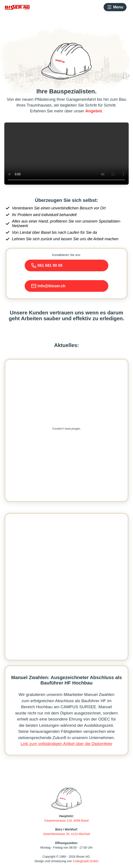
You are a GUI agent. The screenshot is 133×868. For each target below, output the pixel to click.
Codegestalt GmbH (86, 861)
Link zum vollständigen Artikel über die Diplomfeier (66, 744)
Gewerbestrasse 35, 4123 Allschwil (66, 834)
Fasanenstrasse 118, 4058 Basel (66, 821)
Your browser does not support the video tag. (66, 154)
